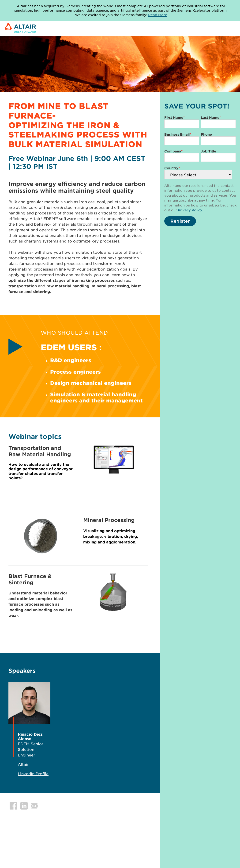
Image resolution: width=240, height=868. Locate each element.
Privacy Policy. (190, 210)
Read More (158, 15)
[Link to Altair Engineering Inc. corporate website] (20, 28)
